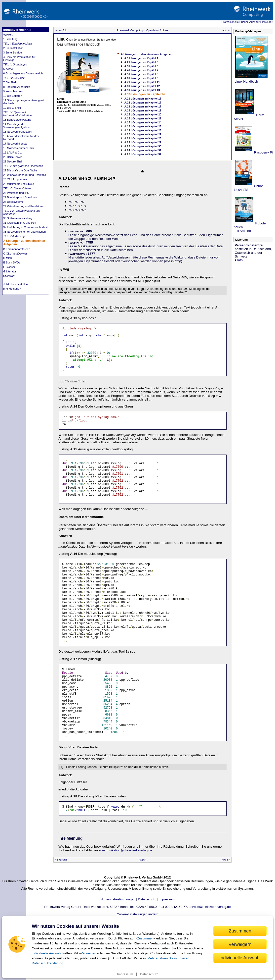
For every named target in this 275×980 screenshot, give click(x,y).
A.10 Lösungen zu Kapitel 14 (144, 94)
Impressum (125, 974)
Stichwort (9, 276)
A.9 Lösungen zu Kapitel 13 (142, 90)
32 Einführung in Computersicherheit (25, 227)
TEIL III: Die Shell (14, 78)
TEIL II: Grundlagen (15, 64)
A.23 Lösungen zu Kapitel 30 (143, 146)
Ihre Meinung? (12, 289)
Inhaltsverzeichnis (17, 30)
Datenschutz (149, 974)
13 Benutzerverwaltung (17, 120)
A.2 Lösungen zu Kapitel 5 (141, 62)
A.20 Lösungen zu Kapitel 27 (143, 134)
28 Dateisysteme (13, 202)
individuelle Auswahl (47, 953)
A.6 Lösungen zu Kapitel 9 (141, 78)
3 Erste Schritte (13, 52)
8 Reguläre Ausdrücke (17, 87)
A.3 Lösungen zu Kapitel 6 (141, 66)
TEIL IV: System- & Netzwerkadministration (17, 114)
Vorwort (8, 35)
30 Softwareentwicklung (18, 218)
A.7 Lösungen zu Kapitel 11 (142, 82)
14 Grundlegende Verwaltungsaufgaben (16, 126)
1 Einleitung (10, 39)
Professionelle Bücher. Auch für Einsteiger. (247, 22)
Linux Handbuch (246, 81)
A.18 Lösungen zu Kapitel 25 (143, 126)
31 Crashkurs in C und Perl (20, 223)
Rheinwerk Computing (130, 30)
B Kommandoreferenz (17, 249)
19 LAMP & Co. (13, 153)
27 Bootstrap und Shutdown (20, 197)
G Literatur (10, 271)
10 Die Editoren (13, 96)
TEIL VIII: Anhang (14, 236)
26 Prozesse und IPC (16, 193)
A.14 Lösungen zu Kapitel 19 (143, 110)
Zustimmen (145, 938)
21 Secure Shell (13, 161)
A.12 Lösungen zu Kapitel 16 (143, 103)
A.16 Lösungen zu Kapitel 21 (143, 118)
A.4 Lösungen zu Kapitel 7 (141, 70)
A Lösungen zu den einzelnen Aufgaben (147, 54)
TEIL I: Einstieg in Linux (18, 44)
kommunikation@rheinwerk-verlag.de (126, 905)
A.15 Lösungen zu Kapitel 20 (143, 114)
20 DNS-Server (13, 157)
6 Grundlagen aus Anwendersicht (23, 73)
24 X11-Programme (15, 179)
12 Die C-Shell (12, 108)
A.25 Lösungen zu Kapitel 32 (143, 154)
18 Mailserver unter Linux (19, 148)
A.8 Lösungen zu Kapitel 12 (142, 86)
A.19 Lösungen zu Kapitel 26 (143, 130)
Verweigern (89, 953)
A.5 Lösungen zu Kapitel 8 (141, 74)
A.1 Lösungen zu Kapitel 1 (141, 58)
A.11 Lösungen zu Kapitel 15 (143, 99)
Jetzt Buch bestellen (15, 284)
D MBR (8, 258)
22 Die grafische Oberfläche (20, 170)
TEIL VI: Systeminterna (17, 188)
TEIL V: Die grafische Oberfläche (23, 166)
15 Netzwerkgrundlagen (18, 132)
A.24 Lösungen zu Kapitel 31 (143, 150)
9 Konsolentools (13, 91)
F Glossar (9, 267)
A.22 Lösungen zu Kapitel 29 (143, 142)
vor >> (226, 30)
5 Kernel (8, 69)
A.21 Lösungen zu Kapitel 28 (143, 138)
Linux (165, 30)
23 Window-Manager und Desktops (25, 175)
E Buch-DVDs (12, 262)
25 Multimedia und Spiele (19, 184)
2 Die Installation (13, 48)
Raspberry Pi (263, 152)
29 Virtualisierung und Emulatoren (24, 206)
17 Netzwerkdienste (15, 144)
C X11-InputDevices (15, 254)
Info (239, 260)
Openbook (153, 30)
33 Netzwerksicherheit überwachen (24, 232)
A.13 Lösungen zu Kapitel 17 (143, 106)
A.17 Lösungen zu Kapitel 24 (143, 122)
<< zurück (61, 30)
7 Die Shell (10, 82)
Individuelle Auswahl (240, 958)
